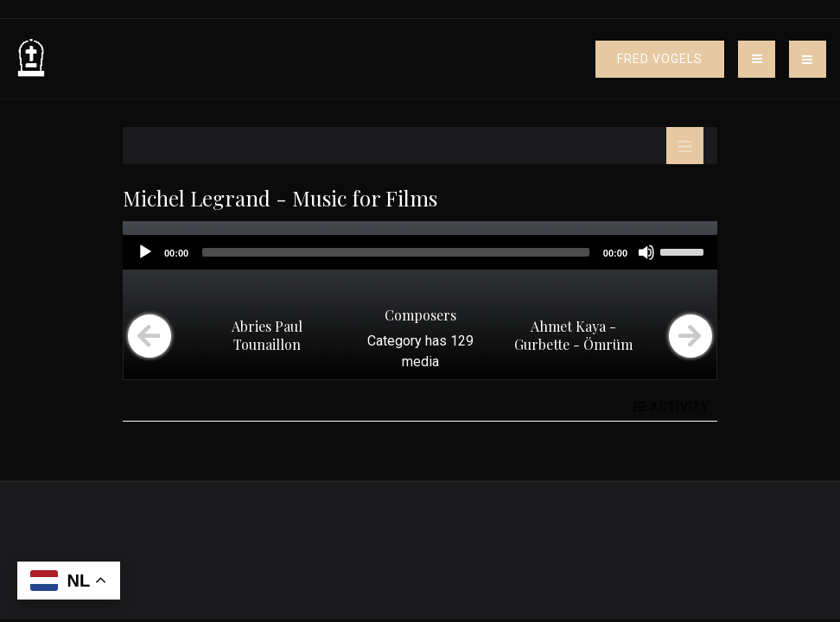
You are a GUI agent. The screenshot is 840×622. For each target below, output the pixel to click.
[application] (420, 252)
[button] (808, 59)
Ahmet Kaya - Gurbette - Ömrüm (573, 335)
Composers (420, 315)
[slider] (396, 252)
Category (395, 341)
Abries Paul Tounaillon (267, 335)
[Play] (145, 252)
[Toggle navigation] (757, 59)
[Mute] (646, 252)
